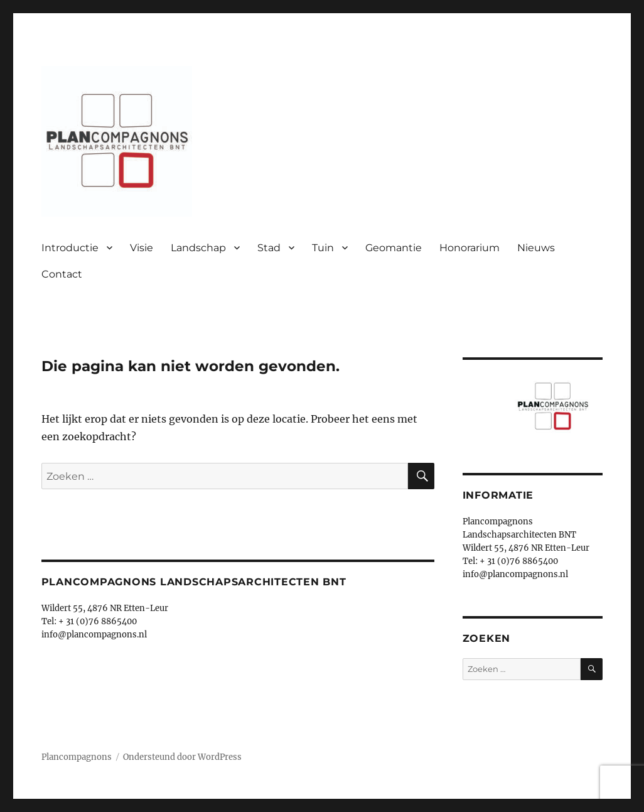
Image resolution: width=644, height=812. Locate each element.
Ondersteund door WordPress (182, 757)
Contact (62, 274)
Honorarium (470, 248)
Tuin (323, 248)
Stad (269, 248)
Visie (142, 248)
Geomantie (394, 248)
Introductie (70, 248)
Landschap (198, 248)
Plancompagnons (77, 757)
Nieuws (536, 248)
